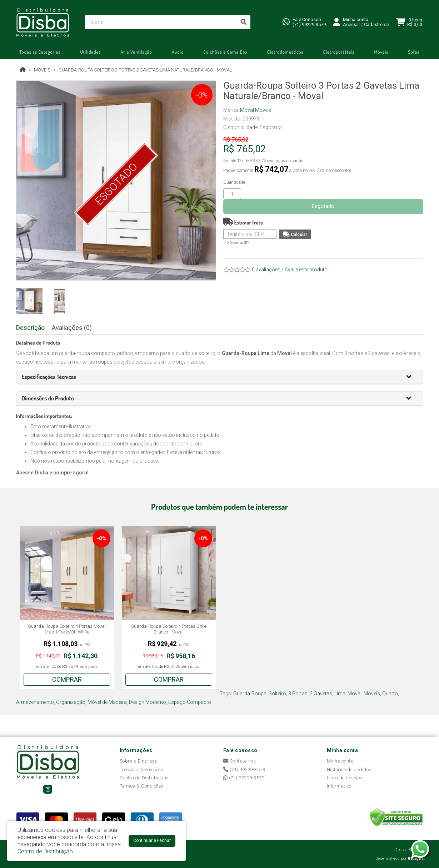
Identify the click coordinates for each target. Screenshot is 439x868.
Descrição (30, 328)
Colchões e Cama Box (225, 52)
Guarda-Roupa (250, 694)
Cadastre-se (376, 24)
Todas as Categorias (40, 52)
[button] (412, 377)
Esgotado (323, 206)
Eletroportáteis (339, 52)
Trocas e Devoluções (142, 770)
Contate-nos (240, 761)
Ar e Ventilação (136, 52)
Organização (71, 702)
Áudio (178, 52)
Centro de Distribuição (144, 778)
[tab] (220, 377)
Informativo (339, 786)
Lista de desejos (345, 778)
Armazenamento (35, 702)
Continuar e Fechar (152, 840)
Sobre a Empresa (139, 761)
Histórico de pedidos (349, 770)
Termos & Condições (142, 786)
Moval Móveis (256, 110)
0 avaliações (266, 270)
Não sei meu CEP (238, 243)
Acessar (351, 24)
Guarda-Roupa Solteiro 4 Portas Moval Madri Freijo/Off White (67, 629)
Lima (340, 694)
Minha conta (340, 761)
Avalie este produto (306, 270)
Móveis (381, 52)
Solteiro (277, 694)
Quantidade (234, 182)
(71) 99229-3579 (309, 24)
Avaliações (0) (72, 328)
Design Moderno (148, 702)
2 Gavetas (321, 694)
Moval (355, 694)
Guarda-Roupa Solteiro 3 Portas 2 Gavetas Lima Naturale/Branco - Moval (145, 70)
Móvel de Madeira (107, 702)
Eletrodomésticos (285, 52)
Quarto (390, 694)
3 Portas (298, 694)
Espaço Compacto (190, 702)
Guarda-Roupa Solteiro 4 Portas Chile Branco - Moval (169, 629)
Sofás (414, 52)
